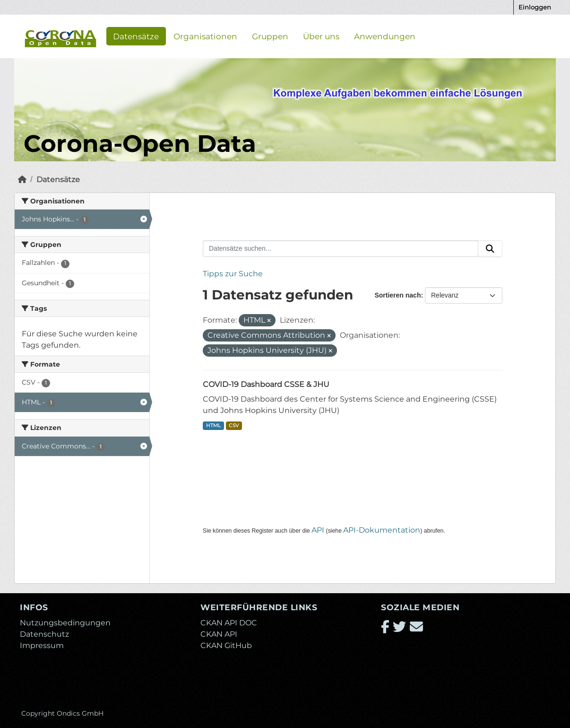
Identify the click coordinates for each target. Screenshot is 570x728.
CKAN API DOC (229, 623)
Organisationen (205, 36)
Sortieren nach (397, 295)
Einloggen (535, 7)
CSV (234, 425)
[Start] (22, 180)
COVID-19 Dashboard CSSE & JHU (266, 384)
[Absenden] (490, 249)
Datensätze (136, 36)
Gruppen (270, 36)
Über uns (321, 36)
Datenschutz (44, 634)
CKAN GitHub (226, 645)
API (318, 530)
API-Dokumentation (382, 530)
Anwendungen (385, 36)
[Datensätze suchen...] (341, 249)
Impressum (42, 645)
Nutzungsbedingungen (65, 623)
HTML (213, 425)
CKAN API (219, 634)
